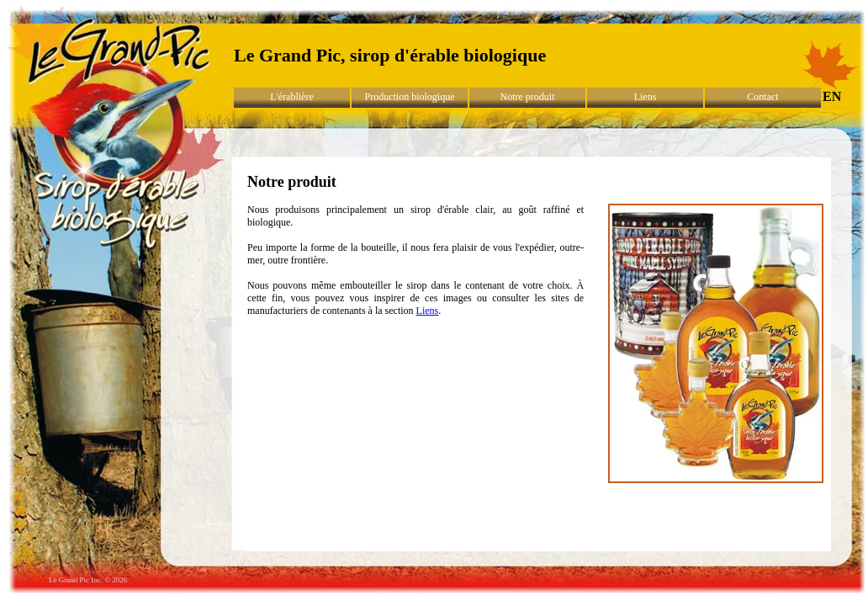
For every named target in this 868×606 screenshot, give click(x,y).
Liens (646, 97)
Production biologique (410, 97)
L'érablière (291, 97)
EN (832, 96)
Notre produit (528, 97)
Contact (762, 97)
